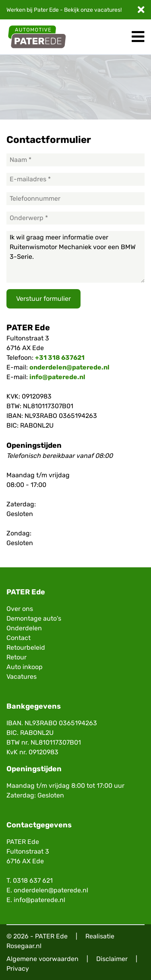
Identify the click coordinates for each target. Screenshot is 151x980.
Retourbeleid (26, 647)
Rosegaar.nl (24, 946)
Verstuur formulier (43, 299)
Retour (17, 657)
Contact (19, 638)
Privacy (18, 968)
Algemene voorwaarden (42, 959)
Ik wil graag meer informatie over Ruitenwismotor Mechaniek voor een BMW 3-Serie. (75, 257)
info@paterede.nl (57, 377)
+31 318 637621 (60, 358)
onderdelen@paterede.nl (69, 367)
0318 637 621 (33, 880)
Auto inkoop (25, 667)
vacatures (107, 10)
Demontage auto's (34, 618)
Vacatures (22, 677)
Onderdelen (24, 628)
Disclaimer (112, 959)
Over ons (20, 609)
